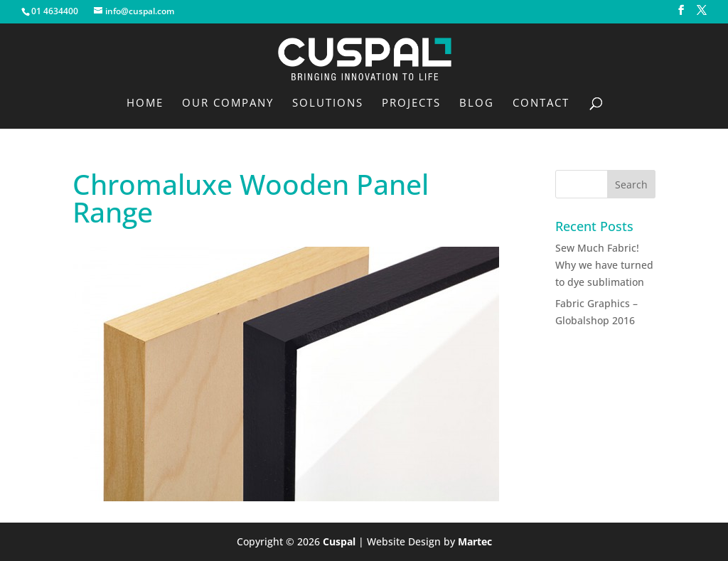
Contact (541, 103)
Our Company (228, 103)
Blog (477, 103)
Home (145, 103)
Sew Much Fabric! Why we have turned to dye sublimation (604, 265)
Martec (475, 541)
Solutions (328, 103)
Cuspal (339, 541)
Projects (411, 103)
